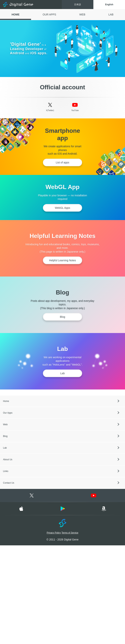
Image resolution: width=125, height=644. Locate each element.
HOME (16, 14)
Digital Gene (18, 5)
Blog (62, 317)
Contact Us (9, 483)
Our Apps (8, 413)
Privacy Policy (54, 533)
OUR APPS (50, 14)
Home (6, 401)
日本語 (78, 5)
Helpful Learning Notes (62, 260)
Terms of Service (70, 533)
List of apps (62, 162)
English (109, 5)
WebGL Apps (62, 208)
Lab (62, 373)
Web (5, 425)
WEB (82, 14)
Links (6, 471)
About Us (8, 460)
